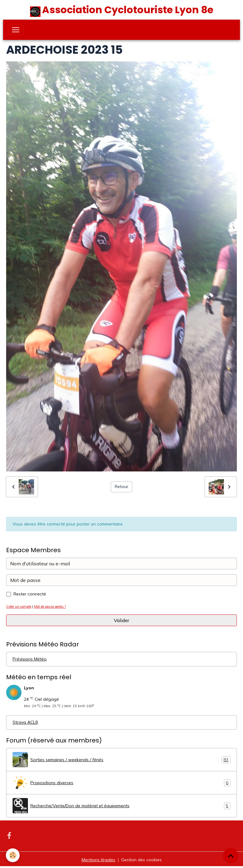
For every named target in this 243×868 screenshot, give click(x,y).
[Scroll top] (231, 856)
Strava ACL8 (25, 722)
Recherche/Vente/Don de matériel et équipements (121, 806)
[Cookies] (13, 855)
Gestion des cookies (141, 860)
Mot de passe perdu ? (50, 606)
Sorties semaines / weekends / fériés (121, 760)
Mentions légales (98, 860)
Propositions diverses (121, 783)
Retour (121, 486)
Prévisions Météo (30, 659)
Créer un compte (19, 606)
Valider (121, 620)
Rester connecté (30, 594)
